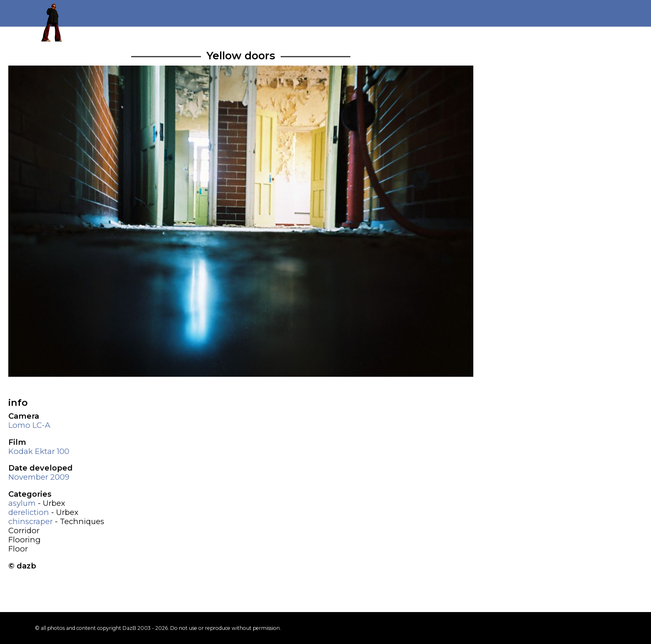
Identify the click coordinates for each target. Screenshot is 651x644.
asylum (22, 503)
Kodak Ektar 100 (39, 451)
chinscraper (31, 521)
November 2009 (39, 477)
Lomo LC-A (29, 425)
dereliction (29, 512)
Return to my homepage (56, 21)
